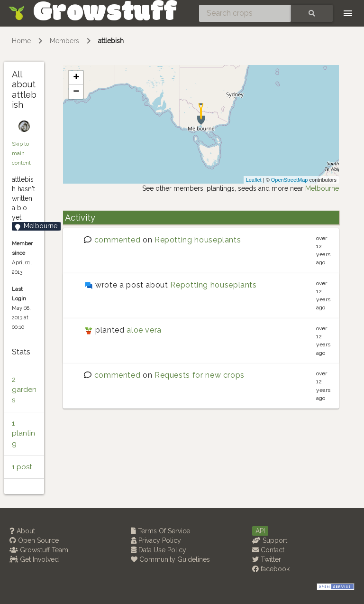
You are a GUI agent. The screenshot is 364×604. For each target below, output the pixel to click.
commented (118, 240)
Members (64, 41)
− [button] (76, 92)
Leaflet (254, 180)
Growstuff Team (39, 550)
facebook (271, 569)
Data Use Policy (159, 550)
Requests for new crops (200, 375)
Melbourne (322, 188)
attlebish (111, 41)
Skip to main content (21, 153)
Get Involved (34, 559)
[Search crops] (245, 13)
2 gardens (24, 390)
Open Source (34, 540)
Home (21, 41)
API (260, 531)
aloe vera (144, 330)
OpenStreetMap (290, 180)
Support (270, 540)
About (22, 531)
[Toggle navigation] (348, 13)
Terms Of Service (160, 531)
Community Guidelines (170, 559)
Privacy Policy (156, 540)
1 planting (23, 433)
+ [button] (76, 78)
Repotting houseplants (198, 240)
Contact (268, 550)
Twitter (267, 559)
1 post (22, 467)
